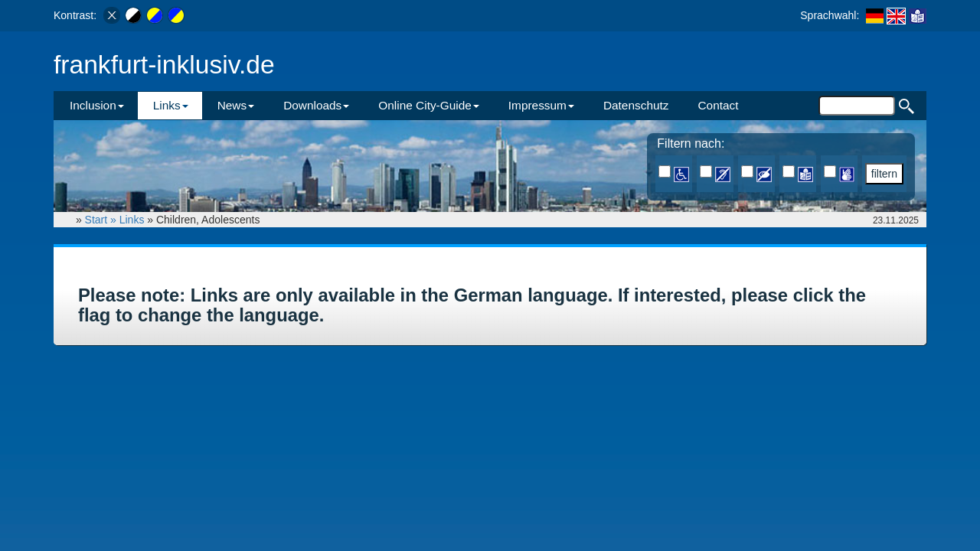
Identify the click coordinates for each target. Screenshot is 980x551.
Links (132, 220)
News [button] (236, 105)
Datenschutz (636, 105)
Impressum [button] (541, 105)
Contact (718, 105)
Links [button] (171, 105)
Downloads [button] (316, 105)
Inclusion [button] (97, 105)
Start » (102, 220)
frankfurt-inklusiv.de (164, 65)
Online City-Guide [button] (428, 105)
